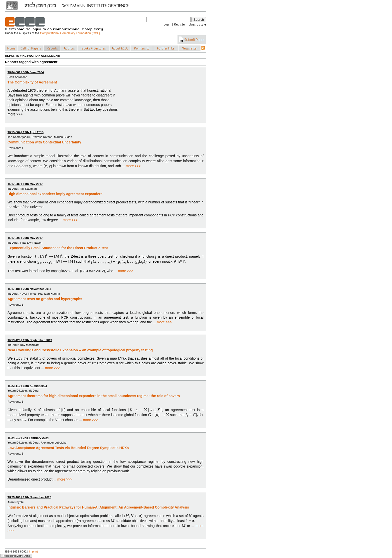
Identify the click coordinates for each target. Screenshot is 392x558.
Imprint (33, 551)
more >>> (133, 166)
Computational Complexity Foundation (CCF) (70, 33)
